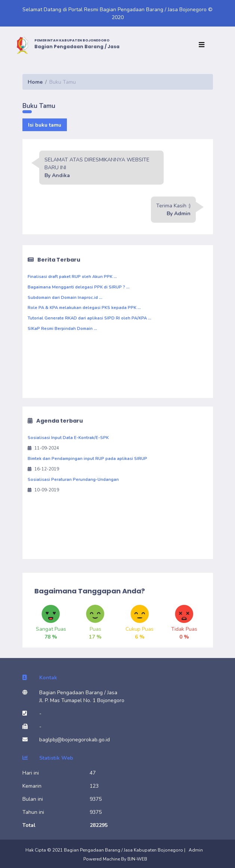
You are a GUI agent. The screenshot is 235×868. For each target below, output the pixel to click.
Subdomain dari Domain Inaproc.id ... (65, 298)
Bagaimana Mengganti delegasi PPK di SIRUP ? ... (79, 287)
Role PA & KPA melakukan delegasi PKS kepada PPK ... (84, 308)
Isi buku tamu (45, 125)
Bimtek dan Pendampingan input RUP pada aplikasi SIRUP (87, 459)
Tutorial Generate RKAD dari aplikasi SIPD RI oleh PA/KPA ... (89, 318)
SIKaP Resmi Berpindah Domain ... (62, 329)
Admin (196, 850)
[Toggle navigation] (203, 45)
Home (35, 82)
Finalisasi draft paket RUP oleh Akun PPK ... (72, 277)
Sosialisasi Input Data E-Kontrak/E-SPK (68, 438)
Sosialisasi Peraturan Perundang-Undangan (73, 480)
